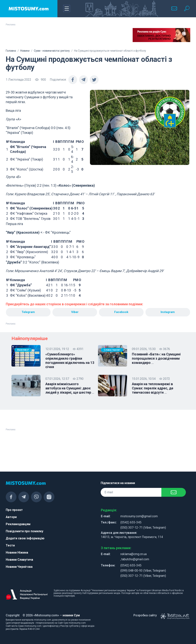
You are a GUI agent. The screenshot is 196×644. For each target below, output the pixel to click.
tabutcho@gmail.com (135, 559)
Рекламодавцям (18, 524)
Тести (10, 545)
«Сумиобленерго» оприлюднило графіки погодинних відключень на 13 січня (70, 361)
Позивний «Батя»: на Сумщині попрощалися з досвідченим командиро (156, 359)
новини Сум (71, 615)
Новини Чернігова (19, 567)
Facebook (121, 312)
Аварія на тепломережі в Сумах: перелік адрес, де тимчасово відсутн (153, 388)
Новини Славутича (19, 560)
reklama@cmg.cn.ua (134, 554)
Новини (25, 51)
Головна (11, 51)
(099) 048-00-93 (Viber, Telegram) (143, 571)
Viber (75, 312)
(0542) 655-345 (131, 522)
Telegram (28, 312)
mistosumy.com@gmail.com (139, 516)
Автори (11, 517)
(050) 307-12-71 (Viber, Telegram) (143, 528)
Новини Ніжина (17, 553)
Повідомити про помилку (24, 531)
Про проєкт (14, 510)
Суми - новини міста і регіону (52, 51)
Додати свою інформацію (25, 538)
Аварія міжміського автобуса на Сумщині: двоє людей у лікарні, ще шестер (70, 388)
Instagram (168, 312)
